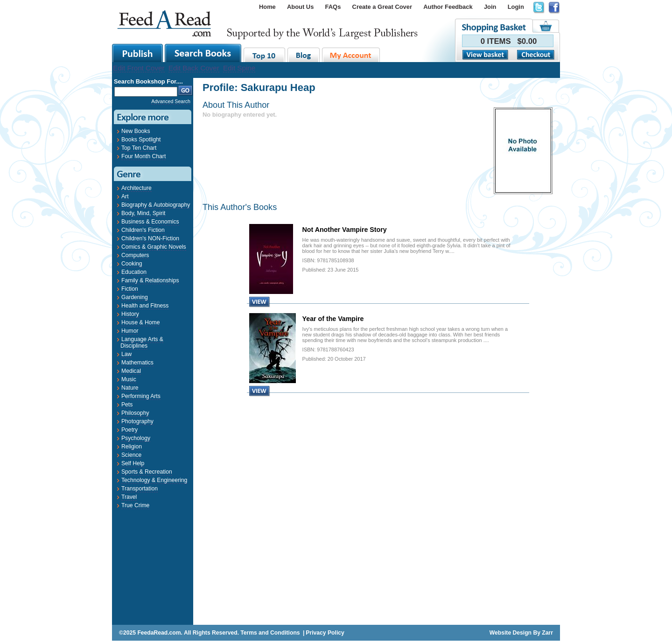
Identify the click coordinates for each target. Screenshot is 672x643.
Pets (127, 405)
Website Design (511, 633)
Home (267, 7)
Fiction (130, 289)
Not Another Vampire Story (345, 230)
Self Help (133, 463)
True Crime (135, 505)
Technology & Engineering (154, 480)
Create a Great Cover (382, 7)
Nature (130, 388)
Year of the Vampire (333, 319)
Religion (132, 447)
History (130, 314)
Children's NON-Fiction (150, 238)
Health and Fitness (145, 306)
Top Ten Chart (139, 148)
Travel (129, 497)
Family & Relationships (150, 280)
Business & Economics (150, 222)
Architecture (136, 188)
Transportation (140, 489)
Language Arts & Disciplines (142, 342)
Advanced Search (171, 101)
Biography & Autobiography (156, 205)
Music (129, 379)
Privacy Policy (325, 633)
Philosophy (135, 413)
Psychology (136, 438)
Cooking (132, 264)
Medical (131, 371)
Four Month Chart (143, 156)
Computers (135, 255)
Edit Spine (239, 68)
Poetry (129, 430)
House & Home (140, 322)
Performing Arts (141, 396)
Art (125, 196)
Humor (130, 331)
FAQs (333, 7)
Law (126, 354)
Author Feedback (448, 7)
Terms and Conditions (270, 633)
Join (490, 7)
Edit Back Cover (194, 68)
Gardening (135, 297)
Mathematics (137, 363)
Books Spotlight (141, 140)
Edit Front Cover (139, 68)
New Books (136, 131)
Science (131, 455)
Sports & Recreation (147, 472)
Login (516, 7)
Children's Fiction (143, 230)
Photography (137, 421)
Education (134, 272)
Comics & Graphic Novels (154, 247)
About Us (300, 7)
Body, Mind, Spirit (143, 213)
